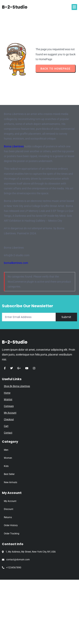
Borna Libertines (14, 146)
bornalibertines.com (16, 263)
